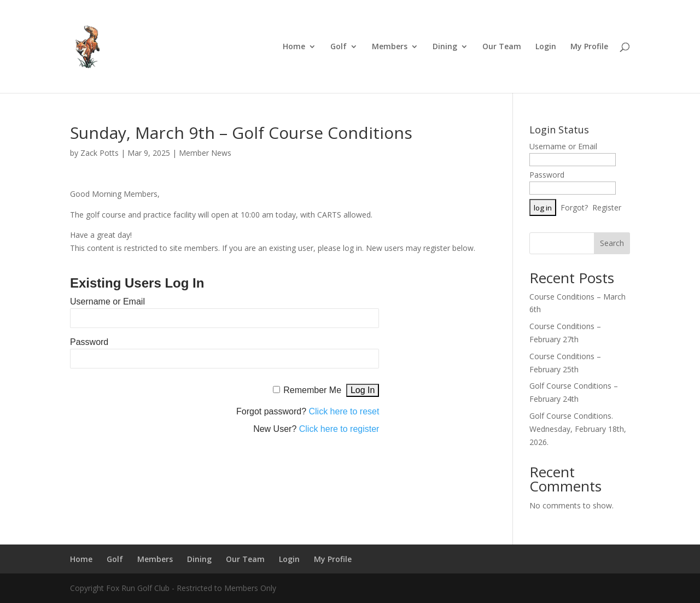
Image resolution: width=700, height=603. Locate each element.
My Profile (589, 47)
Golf (339, 47)
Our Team (502, 47)
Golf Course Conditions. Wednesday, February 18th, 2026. (578, 429)
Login (546, 47)
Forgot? (574, 207)
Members (390, 47)
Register (607, 207)
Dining (445, 47)
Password (89, 342)
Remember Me (312, 390)
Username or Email (107, 301)
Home (294, 47)
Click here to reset (344, 411)
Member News (205, 153)
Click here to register (339, 429)
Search (612, 243)
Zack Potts (100, 153)
